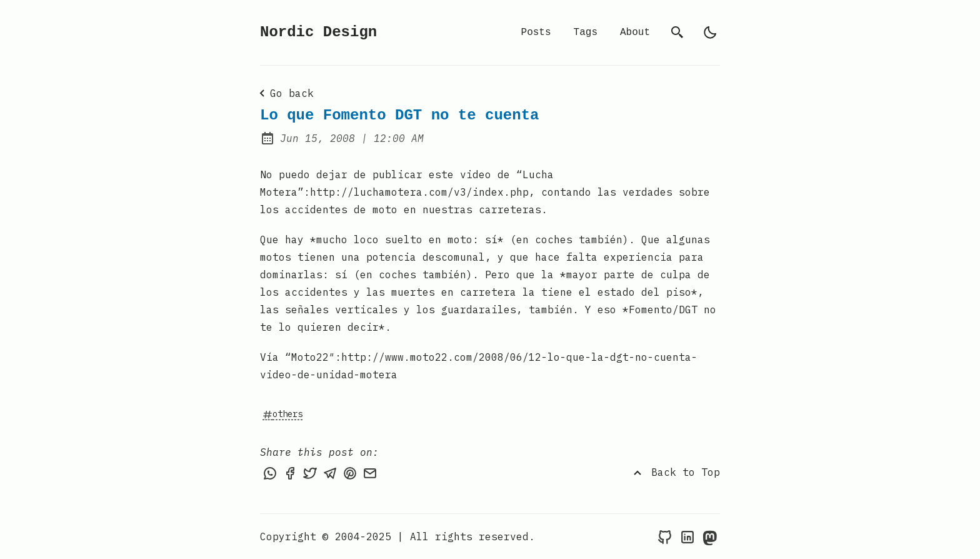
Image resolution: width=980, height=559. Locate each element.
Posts (536, 33)
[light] (710, 33)
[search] (677, 33)
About (635, 33)
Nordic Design (318, 32)
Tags (586, 33)
